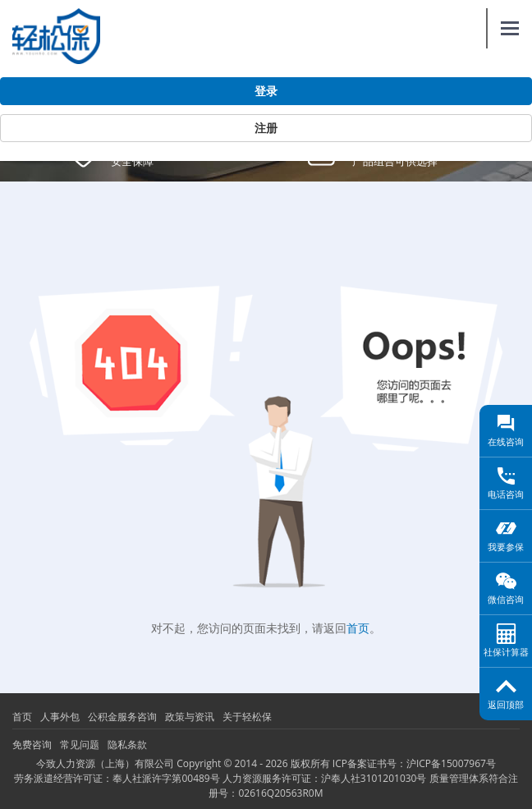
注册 (266, 128)
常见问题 (80, 745)
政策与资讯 (190, 717)
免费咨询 (32, 745)
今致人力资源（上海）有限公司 (105, 763)
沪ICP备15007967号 (451, 763)
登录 (266, 91)
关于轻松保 (247, 717)
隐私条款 (127, 745)
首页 (358, 628)
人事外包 (60, 717)
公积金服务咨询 (122, 717)
